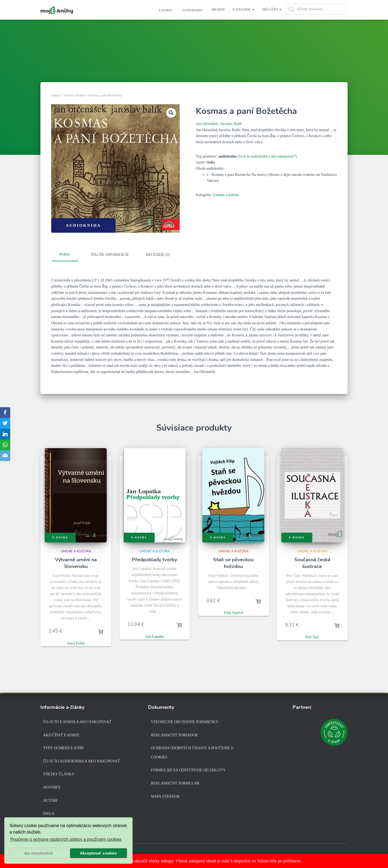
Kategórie (244, 9)
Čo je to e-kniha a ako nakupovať (77, 722)
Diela (49, 813)
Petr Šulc (312, 637)
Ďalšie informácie (110, 255)
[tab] (69, 255)
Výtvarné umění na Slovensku (76, 563)
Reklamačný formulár (175, 783)
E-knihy (165, 10)
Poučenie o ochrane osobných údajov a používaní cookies (66, 839)
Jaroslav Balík (231, 124)
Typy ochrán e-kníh (63, 748)
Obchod (218, 9)
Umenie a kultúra (75, 95)
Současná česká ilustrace (312, 563)
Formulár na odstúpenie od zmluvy (188, 770)
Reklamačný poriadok (174, 735)
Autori (50, 801)
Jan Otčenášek (207, 124)
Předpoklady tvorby (155, 560)
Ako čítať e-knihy (61, 735)
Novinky (52, 787)
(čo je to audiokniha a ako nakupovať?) (267, 156)
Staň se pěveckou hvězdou (233, 563)
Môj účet (272, 9)
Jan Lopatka (155, 637)
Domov (56, 95)
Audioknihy (192, 10)
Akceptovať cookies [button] (98, 853)
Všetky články (59, 774)
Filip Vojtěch (233, 613)
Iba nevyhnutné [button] (39, 853)
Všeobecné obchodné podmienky (185, 722)
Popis (65, 255)
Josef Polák (76, 643)
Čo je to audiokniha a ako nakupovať (82, 761)
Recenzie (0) (158, 255)
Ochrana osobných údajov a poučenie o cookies (192, 753)
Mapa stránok (165, 796)
